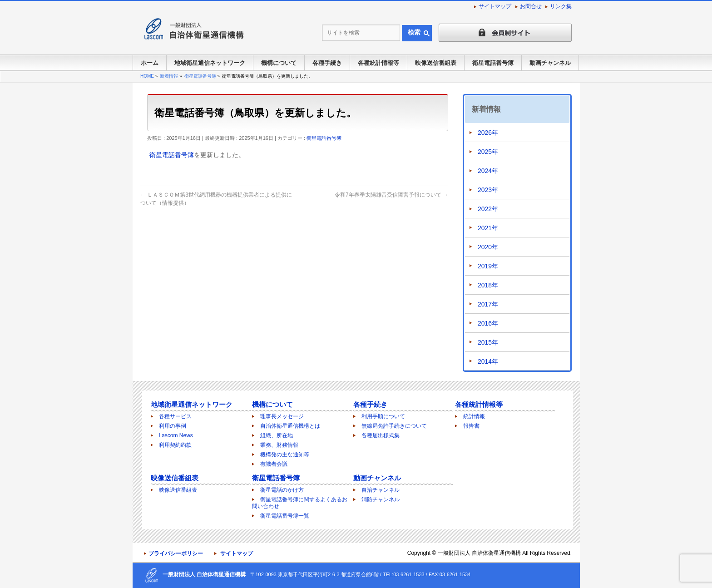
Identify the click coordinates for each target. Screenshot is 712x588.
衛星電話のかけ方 (282, 490)
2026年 (488, 133)
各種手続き (370, 404)
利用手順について (383, 416)
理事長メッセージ (282, 416)
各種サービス (175, 416)
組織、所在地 (277, 435)
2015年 (488, 342)
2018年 (488, 285)
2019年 (488, 266)
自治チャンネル (381, 490)
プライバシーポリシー (176, 553)
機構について (272, 404)
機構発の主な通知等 (285, 455)
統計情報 (474, 416)
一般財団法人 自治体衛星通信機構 (479, 553)
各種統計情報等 (479, 404)
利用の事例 (173, 426)
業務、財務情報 (279, 445)
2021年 (488, 228)
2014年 (488, 361)
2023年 (488, 190)
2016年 (488, 323)
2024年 (488, 171)
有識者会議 (274, 464)
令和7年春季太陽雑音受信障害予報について (391, 195)
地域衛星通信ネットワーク (192, 404)
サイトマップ (495, 6)
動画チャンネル (377, 478)
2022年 (488, 209)
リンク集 (561, 6)
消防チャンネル (381, 499)
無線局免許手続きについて (394, 426)
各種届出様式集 (381, 435)
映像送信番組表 (175, 478)
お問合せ (531, 6)
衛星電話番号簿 (324, 138)
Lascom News (176, 435)
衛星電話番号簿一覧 (285, 516)
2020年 (488, 247)
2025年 (488, 152)
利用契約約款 (175, 445)
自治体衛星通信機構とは (290, 426)
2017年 (488, 304)
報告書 (471, 426)
